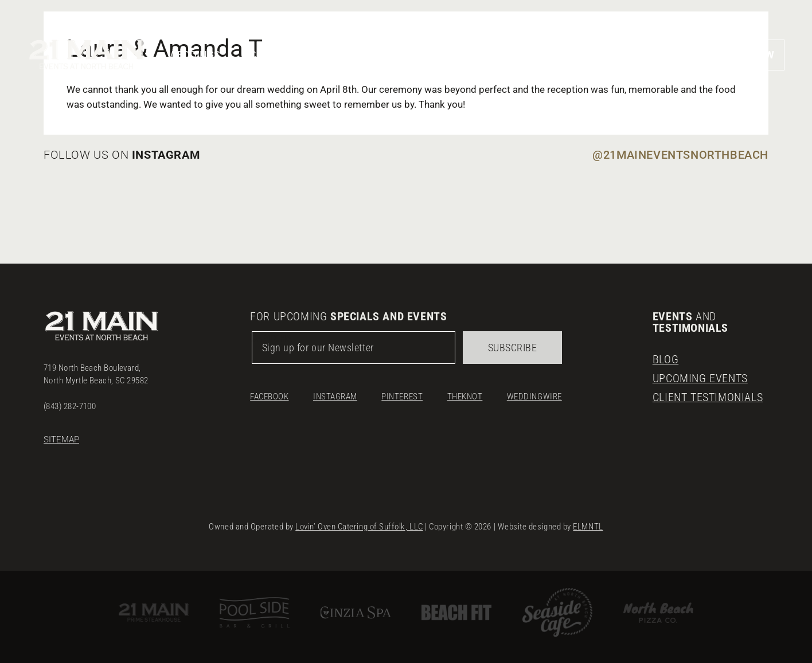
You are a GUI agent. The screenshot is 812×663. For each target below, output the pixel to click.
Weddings (194, 55)
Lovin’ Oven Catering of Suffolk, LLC (359, 527)
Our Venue (410, 55)
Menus (484, 55)
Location (628, 55)
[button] (689, 55)
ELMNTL (588, 527)
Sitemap (61, 440)
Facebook (269, 397)
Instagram (335, 397)
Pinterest (402, 397)
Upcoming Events (700, 378)
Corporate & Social (302, 55)
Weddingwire (534, 397)
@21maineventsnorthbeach (680, 155)
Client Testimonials (708, 397)
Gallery (553, 55)
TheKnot (465, 397)
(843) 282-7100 (70, 406)
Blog (665, 359)
